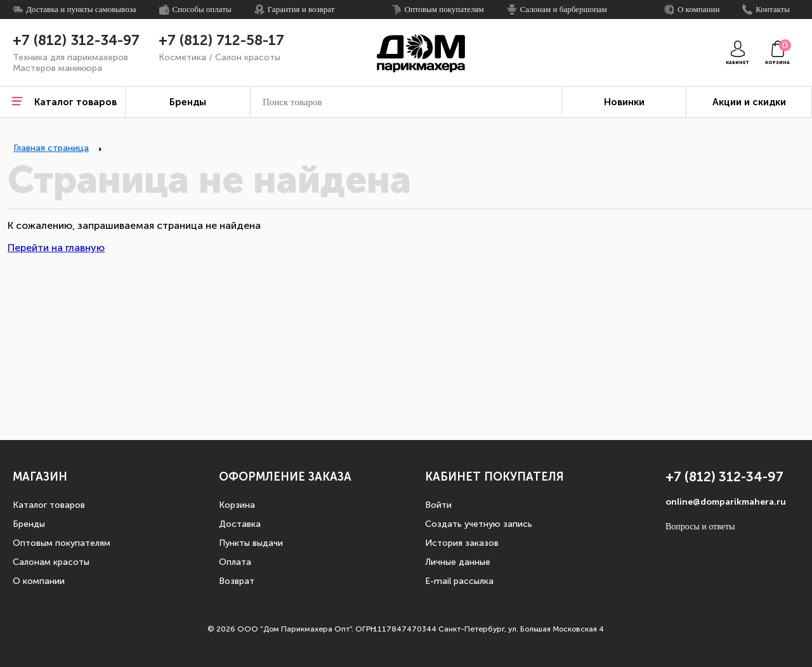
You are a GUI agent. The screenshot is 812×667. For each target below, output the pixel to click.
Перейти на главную (56, 248)
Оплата (235, 562)
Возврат (237, 581)
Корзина (237, 505)
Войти (438, 505)
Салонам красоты (51, 562)
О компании (39, 581)
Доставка (240, 524)
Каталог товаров (49, 505)
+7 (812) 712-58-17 (221, 41)
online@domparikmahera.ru (726, 502)
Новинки (624, 102)
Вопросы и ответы (700, 527)
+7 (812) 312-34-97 (76, 41)
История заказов (462, 543)
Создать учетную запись (479, 524)
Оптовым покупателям (62, 543)
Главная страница (51, 148)
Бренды (29, 524)
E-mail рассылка (459, 581)
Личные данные (458, 562)
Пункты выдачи (251, 543)
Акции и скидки (749, 102)
